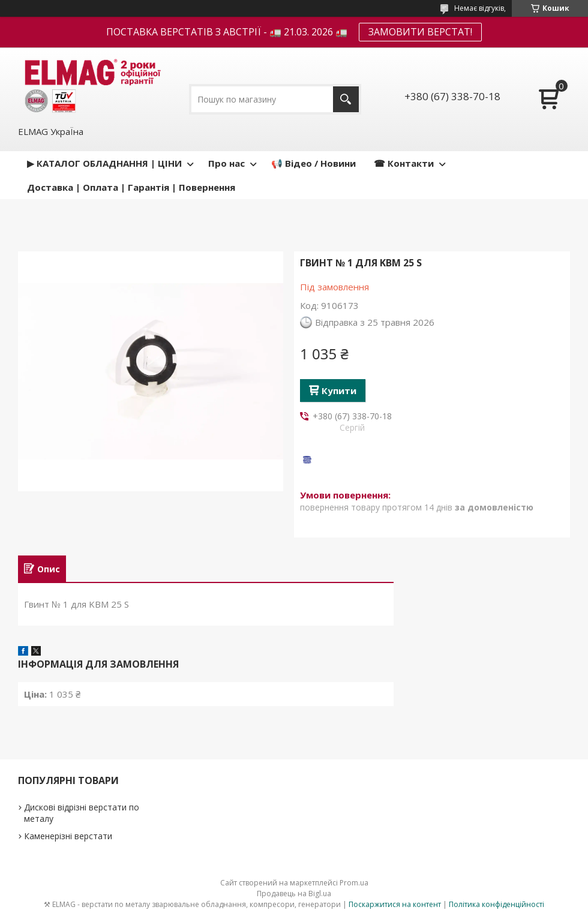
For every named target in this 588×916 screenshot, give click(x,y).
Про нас (226, 163)
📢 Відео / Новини (313, 163)
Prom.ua (354, 883)
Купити (339, 391)
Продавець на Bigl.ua (294, 894)
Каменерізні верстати (68, 836)
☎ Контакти (404, 163)
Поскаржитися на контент (395, 904)
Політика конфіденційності (496, 904)
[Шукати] (346, 99)
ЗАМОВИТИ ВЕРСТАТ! (420, 32)
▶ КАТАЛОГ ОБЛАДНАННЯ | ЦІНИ (104, 163)
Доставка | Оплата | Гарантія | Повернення (131, 187)
